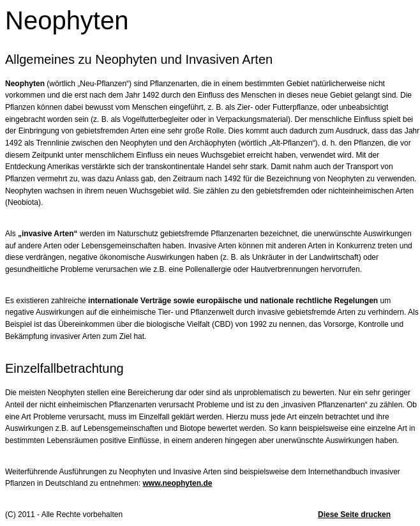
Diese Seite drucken (354, 515)
